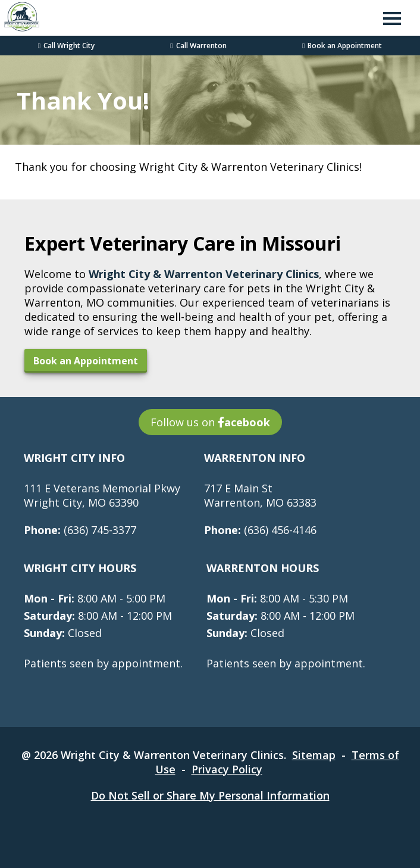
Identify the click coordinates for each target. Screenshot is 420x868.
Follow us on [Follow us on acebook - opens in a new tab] (210, 422)
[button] (392, 18)
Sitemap (314, 755)
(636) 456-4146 (260, 530)
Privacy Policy (227, 769)
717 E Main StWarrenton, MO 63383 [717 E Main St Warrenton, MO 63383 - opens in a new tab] (260, 495)
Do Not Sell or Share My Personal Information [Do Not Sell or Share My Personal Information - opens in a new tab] (210, 795)
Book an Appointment (342, 46)
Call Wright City (66, 46)
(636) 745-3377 (80, 530)
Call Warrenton (198, 46)
